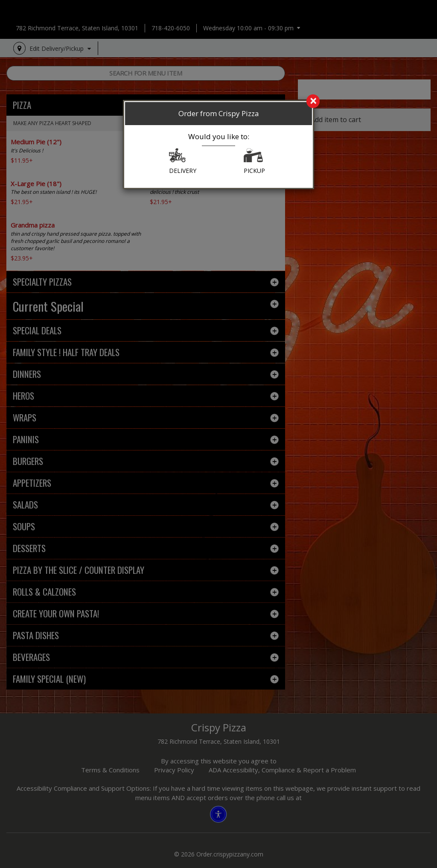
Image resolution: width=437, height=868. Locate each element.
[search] (218, 102)
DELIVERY (183, 161)
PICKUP (254, 161)
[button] (177, 157)
